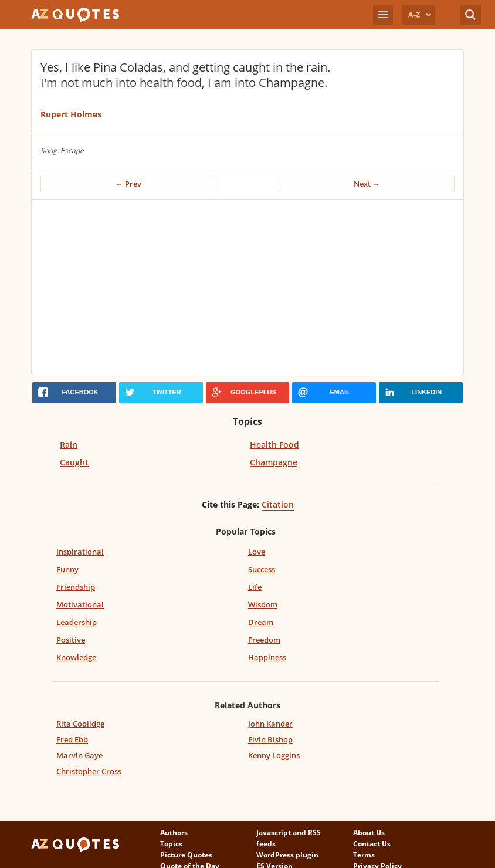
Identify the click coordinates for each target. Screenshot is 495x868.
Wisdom (263, 604)
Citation (278, 504)
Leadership (77, 622)
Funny (67, 569)
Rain (69, 445)
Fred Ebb (72, 739)
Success (262, 569)
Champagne (274, 462)
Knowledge (76, 657)
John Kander (270, 724)
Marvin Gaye (79, 755)
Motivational (80, 604)
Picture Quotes (186, 855)
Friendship (76, 587)
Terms (364, 855)
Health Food (274, 445)
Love (257, 552)
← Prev (128, 184)
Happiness (267, 657)
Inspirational (80, 552)
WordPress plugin (287, 855)
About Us (369, 832)
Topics (171, 844)
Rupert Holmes (71, 114)
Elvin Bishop (270, 739)
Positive (71, 640)
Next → (367, 184)
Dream (261, 622)
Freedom (264, 640)
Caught (74, 462)
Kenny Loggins (274, 755)
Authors (174, 832)
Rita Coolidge (80, 724)
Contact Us (372, 844)
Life (255, 587)
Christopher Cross (89, 771)
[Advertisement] (248, 288)
